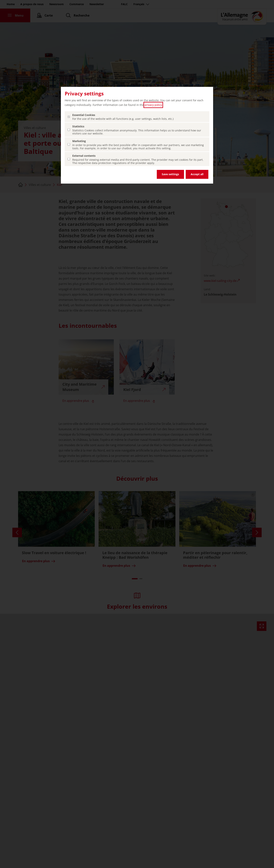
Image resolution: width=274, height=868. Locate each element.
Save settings (170, 174)
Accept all (197, 174)
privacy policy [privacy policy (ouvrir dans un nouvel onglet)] (153, 105)
